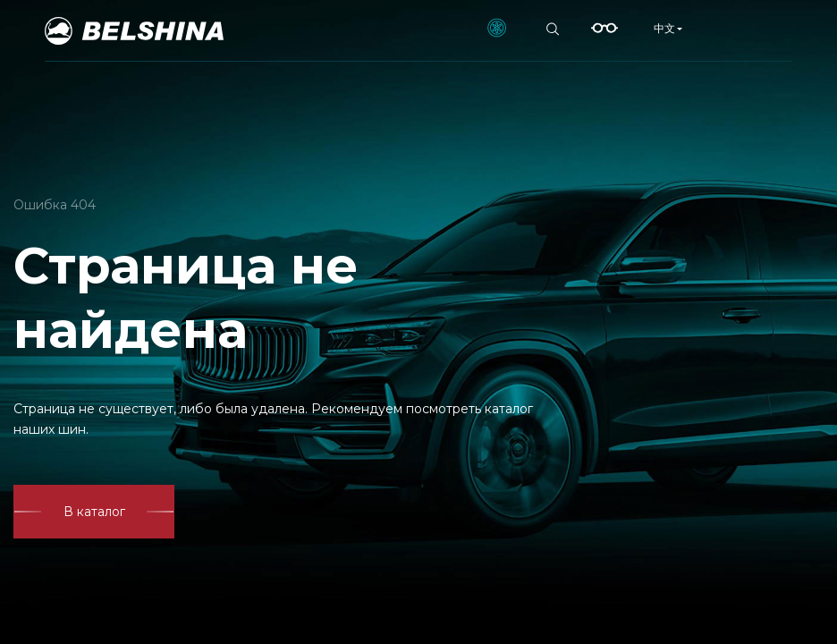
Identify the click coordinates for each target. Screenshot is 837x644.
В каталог (94, 512)
